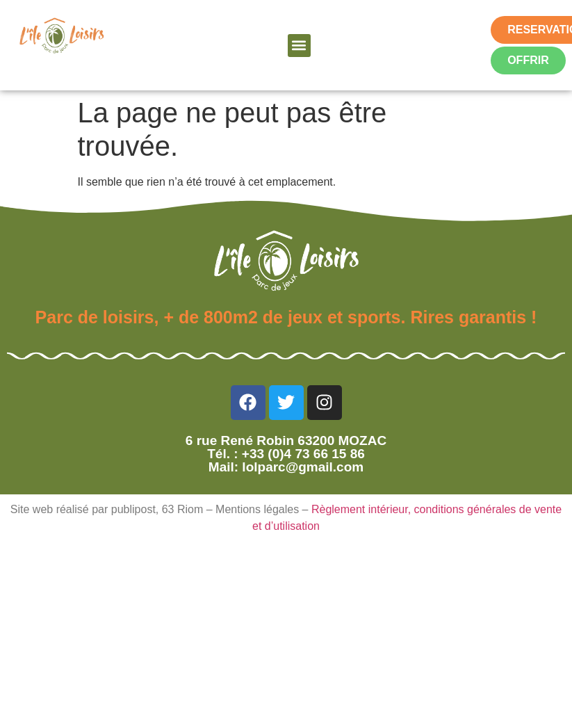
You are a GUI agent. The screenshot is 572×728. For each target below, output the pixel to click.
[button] (299, 46)
